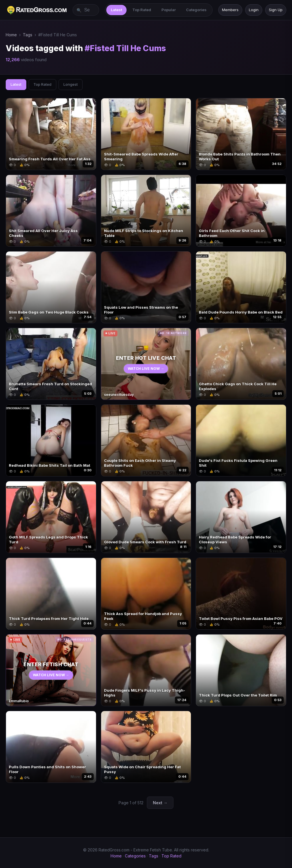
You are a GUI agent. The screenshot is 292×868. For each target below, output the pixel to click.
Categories (196, 10)
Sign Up (276, 10)
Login (254, 10)
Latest (116, 10)
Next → (160, 803)
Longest (71, 84)
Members (230, 10)
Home (11, 35)
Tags (28, 35)
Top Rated (142, 10)
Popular (169, 10)
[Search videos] (86, 10)
